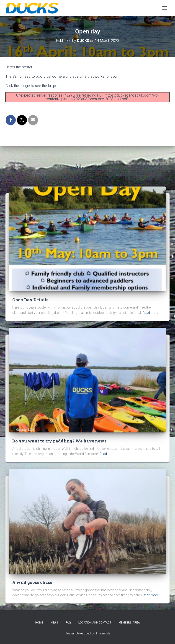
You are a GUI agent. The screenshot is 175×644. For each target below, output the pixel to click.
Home (39, 623)
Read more (151, 313)
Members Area (129, 623)
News (54, 623)
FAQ (68, 623)
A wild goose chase (32, 582)
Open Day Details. (31, 300)
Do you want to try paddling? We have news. (60, 441)
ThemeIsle (103, 633)
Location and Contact (95, 623)
